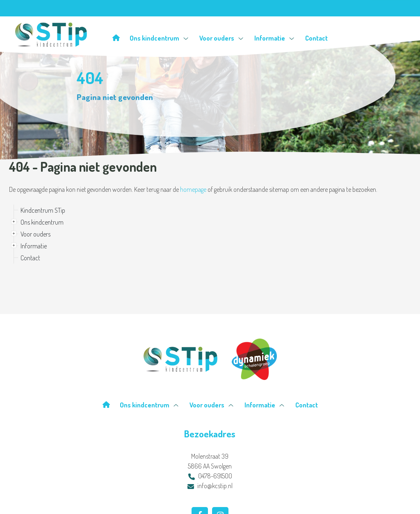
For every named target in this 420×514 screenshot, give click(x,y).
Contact (316, 38)
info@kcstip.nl (210, 486)
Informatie (274, 38)
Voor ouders (221, 38)
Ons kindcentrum (159, 38)
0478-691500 (210, 476)
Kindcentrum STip (43, 210)
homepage (193, 189)
